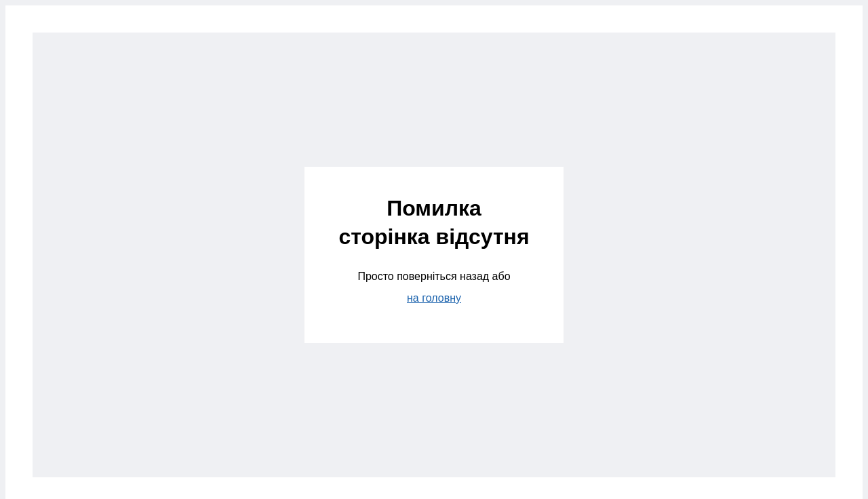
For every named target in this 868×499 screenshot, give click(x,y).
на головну (434, 298)
